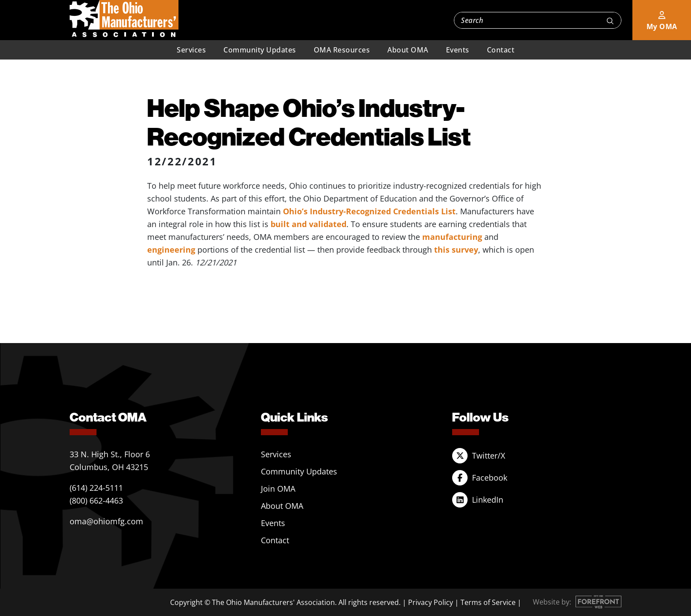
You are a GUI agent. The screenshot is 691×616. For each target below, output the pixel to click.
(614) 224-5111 (96, 488)
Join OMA (278, 489)
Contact (501, 50)
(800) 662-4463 (96, 500)
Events (458, 50)
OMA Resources (342, 50)
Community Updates (260, 50)
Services (191, 50)
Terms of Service (488, 602)
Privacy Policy (431, 602)
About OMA (408, 50)
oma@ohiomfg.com (106, 521)
